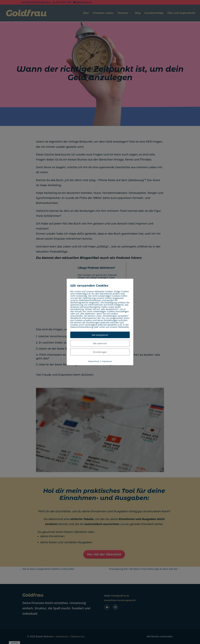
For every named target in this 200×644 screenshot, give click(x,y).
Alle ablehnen (100, 343)
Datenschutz (94, 361)
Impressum (107, 361)
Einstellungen (100, 352)
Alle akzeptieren (100, 335)
